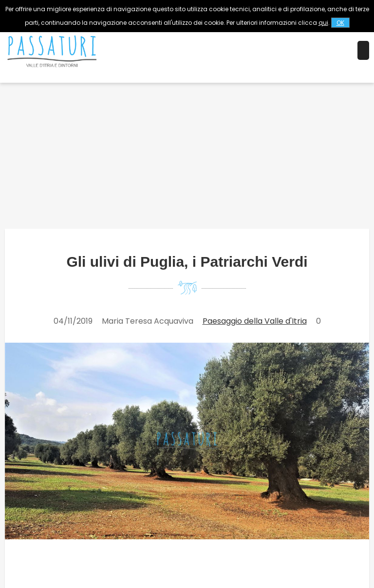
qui (323, 23)
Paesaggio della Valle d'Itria (255, 321)
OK (340, 23)
